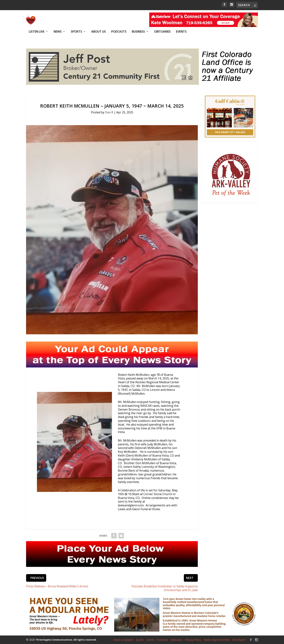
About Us (99, 32)
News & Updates (123, 640)
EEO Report (239, 640)
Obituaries (162, 32)
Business (138, 32)
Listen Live (37, 32)
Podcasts (119, 32)
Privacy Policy (193, 640)
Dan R (109, 112)
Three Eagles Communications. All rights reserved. (66, 639)
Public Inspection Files (217, 640)
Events (181, 32)
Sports (76, 32)
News (58, 32)
